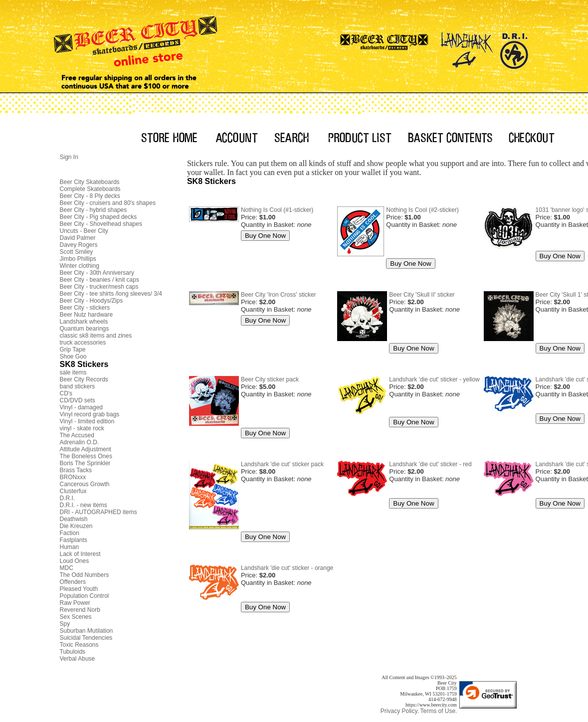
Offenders (73, 582)
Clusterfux (73, 491)
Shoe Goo (73, 357)
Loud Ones (75, 561)
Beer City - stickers (85, 308)
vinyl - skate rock (82, 428)
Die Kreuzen (76, 526)
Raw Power (75, 603)
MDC (67, 568)
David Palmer (78, 238)
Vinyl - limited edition (87, 421)
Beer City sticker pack (270, 379)
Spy (65, 624)
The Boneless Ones (86, 456)
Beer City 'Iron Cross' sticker (279, 295)
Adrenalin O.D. (80, 442)
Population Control (85, 596)
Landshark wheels (84, 322)
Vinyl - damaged (82, 407)
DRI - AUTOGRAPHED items (98, 512)
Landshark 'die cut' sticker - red (430, 464)
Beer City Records (84, 379)
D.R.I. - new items (84, 505)
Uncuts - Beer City (84, 231)
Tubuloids (73, 652)
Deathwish (74, 519)
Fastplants (74, 540)
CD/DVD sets (78, 400)
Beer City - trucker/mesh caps (99, 287)
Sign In (69, 157)
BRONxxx (73, 477)
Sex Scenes (76, 617)
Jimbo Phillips (78, 259)
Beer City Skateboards (90, 182)
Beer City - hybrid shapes (94, 210)
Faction (70, 533)
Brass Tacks (76, 470)
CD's (66, 393)
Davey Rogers (79, 245)
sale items (73, 372)
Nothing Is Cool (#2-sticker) (422, 210)
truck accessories (83, 343)
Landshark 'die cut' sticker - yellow (434, 379)
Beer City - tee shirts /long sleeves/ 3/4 (111, 294)
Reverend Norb (80, 610)
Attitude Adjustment (86, 449)
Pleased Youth (79, 589)
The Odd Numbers (85, 575)
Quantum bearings (85, 329)
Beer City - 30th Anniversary (97, 273)
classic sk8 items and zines (96, 336)
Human (70, 547)
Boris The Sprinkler (85, 463)
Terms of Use (438, 711)
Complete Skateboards (90, 189)
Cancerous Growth (85, 484)
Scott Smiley (77, 252)
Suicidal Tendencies (86, 638)
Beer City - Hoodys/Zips (92, 301)
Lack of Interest (80, 554)
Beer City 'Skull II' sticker (422, 295)
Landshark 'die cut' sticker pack (282, 464)
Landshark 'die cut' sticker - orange (287, 568)
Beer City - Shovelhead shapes (101, 224)
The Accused (77, 435)
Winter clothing (80, 266)
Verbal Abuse (78, 659)
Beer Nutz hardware (87, 315)
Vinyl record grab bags (90, 414)
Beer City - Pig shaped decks (98, 217)
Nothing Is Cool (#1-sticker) (277, 210)
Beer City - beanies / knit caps (99, 280)
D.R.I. (68, 498)
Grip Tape (73, 350)
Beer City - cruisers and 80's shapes (108, 203)
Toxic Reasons (79, 645)
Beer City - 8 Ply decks (90, 196)
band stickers (78, 386)
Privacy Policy (399, 711)
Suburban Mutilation (87, 631)
